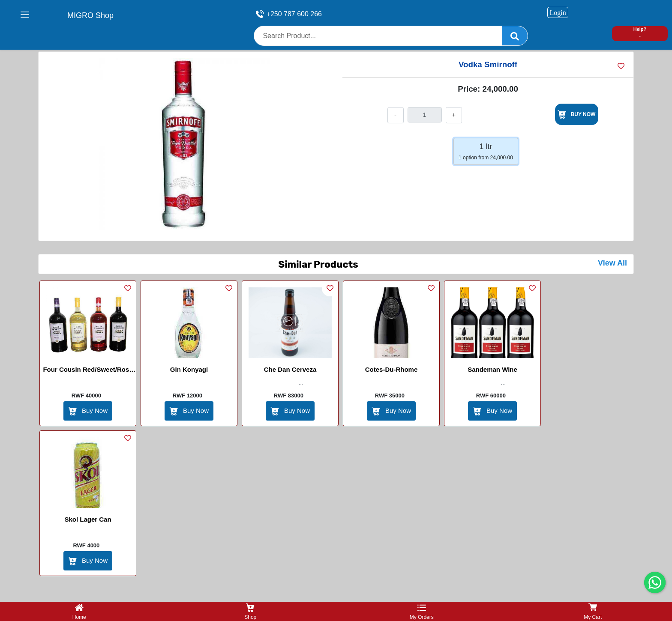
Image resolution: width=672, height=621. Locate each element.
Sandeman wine (492, 369)
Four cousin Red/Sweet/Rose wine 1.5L (88, 371)
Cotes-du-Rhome (391, 369)
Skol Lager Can (88, 519)
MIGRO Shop (90, 15)
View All (612, 263)
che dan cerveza (290, 369)
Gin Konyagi (189, 369)
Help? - (640, 32)
